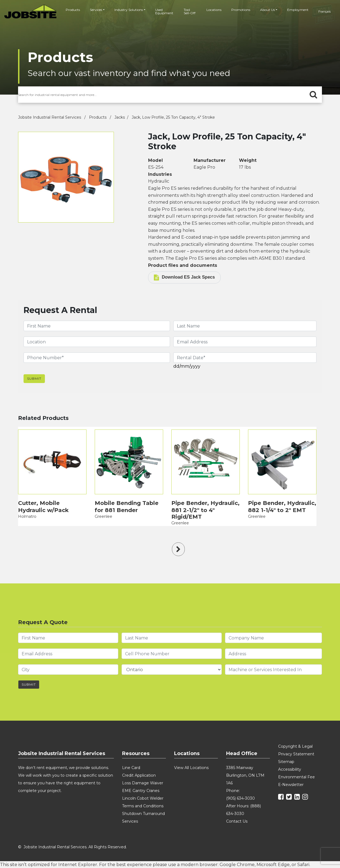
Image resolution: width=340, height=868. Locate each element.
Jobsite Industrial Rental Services (50, 117)
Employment (298, 10)
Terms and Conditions (143, 806)
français (325, 11)
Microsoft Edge (273, 865)
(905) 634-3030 (240, 798)
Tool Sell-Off (190, 11)
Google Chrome (237, 865)
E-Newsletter (291, 785)
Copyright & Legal (295, 746)
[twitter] (290, 798)
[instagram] (306, 798)
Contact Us (237, 821)
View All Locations (191, 768)
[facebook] (282, 798)
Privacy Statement (296, 754)
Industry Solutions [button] (129, 10)
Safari (303, 865)
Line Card (131, 768)
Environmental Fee (296, 777)
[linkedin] (298, 798)
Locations (214, 10)
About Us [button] (267, 10)
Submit (34, 379)
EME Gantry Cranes (141, 791)
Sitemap (286, 762)
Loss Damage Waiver (143, 783)
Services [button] (96, 10)
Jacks (120, 117)
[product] (52, 462)
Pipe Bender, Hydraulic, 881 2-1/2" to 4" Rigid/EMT (205, 510)
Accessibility (290, 769)
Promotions (241, 10)
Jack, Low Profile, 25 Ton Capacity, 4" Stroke (173, 117)
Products (73, 10)
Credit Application (139, 775)
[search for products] (170, 95)
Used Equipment (164, 11)
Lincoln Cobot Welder (143, 798)
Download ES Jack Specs (184, 277)
